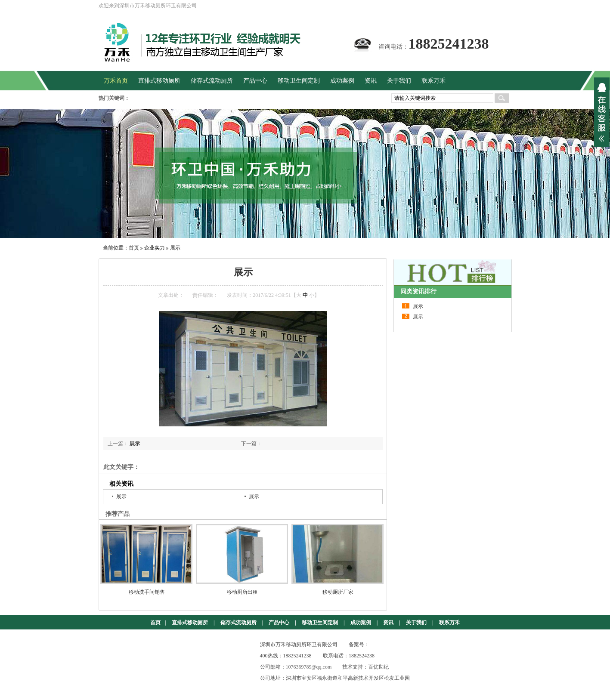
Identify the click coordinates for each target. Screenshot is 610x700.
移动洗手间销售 (147, 592)
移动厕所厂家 (338, 592)
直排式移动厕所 (190, 623)
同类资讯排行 (418, 291)
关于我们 (416, 623)
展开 (602, 112)
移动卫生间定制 (320, 623)
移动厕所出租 (242, 592)
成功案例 (361, 623)
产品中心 (279, 623)
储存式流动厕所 (238, 623)
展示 (175, 248)
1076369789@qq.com (309, 667)
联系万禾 (449, 623)
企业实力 (155, 248)
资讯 (388, 623)
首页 (134, 248)
